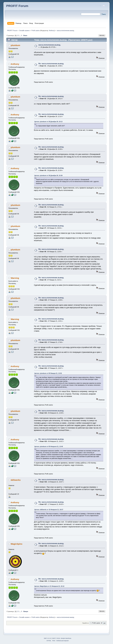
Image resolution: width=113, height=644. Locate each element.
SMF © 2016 (56, 638)
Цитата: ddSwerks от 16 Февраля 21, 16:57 (49, 510)
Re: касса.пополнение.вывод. (51, 64)
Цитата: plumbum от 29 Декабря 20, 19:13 (48, 122)
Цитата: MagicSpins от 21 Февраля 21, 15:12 (49, 586)
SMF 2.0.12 (47, 638)
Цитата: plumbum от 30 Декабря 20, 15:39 (48, 176)
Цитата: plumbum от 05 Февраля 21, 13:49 (49, 447)
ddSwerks (16, 480)
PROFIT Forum (17, 6)
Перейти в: (86, 623)
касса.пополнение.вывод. (50, 45)
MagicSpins (17, 544)
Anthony (52, 30)
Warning (15, 278)
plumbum (15, 45)
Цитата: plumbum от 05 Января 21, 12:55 (48, 373)
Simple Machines (66, 638)
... (20, 35)
